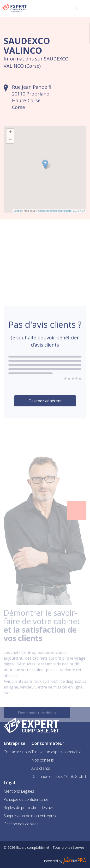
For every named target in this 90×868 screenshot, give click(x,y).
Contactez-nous (17, 752)
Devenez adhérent (45, 411)
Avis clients (41, 768)
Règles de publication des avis (29, 808)
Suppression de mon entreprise (30, 816)
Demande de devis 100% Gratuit (59, 776)
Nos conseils (43, 760)
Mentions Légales (19, 791)
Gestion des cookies (21, 824)
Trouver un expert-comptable (56, 752)
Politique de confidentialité (26, 799)
